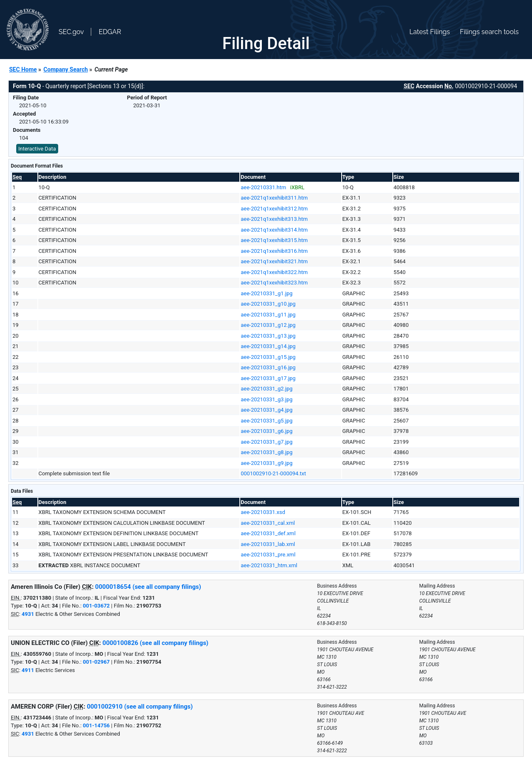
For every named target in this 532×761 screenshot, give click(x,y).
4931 (28, 614)
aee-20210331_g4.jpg (267, 410)
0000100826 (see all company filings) (156, 643)
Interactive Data (37, 149)
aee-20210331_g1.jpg (267, 293)
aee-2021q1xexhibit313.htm (274, 219)
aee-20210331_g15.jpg (268, 357)
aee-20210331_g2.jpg (267, 389)
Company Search (66, 69)
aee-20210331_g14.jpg (268, 346)
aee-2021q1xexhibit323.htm (274, 283)
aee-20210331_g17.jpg (268, 378)
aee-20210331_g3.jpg (267, 399)
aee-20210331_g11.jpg (268, 315)
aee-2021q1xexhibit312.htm (274, 209)
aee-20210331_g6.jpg (267, 431)
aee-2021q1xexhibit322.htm (274, 272)
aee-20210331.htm (263, 187)
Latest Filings (430, 32)
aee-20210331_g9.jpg (267, 463)
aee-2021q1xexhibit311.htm (274, 198)
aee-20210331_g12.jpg (268, 325)
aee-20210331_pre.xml (268, 555)
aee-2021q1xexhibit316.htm (274, 251)
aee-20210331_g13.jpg (268, 336)
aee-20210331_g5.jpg (267, 421)
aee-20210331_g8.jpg (267, 452)
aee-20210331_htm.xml (269, 565)
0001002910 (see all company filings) (140, 707)
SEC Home (23, 69)
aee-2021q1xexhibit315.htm (274, 240)
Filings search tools (489, 32)
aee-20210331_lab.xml (268, 544)
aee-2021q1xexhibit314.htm (274, 230)
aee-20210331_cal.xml (268, 523)
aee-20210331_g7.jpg (267, 442)
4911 (28, 670)
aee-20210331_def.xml (268, 533)
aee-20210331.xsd (263, 512)
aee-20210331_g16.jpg (268, 367)
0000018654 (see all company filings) (148, 587)
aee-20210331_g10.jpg (268, 304)
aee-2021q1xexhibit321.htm (274, 261)
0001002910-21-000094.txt (273, 473)
